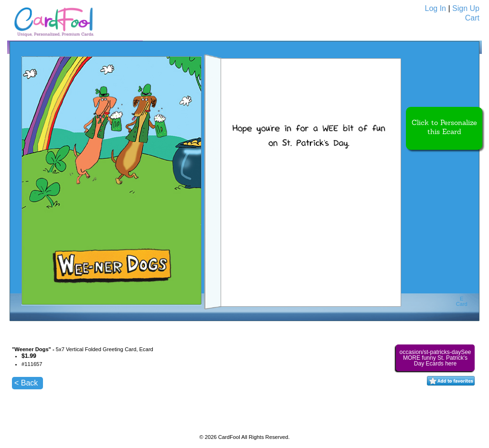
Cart (472, 18)
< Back (26, 383)
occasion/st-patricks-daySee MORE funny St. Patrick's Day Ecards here (435, 358)
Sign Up (466, 8)
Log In (436, 8)
